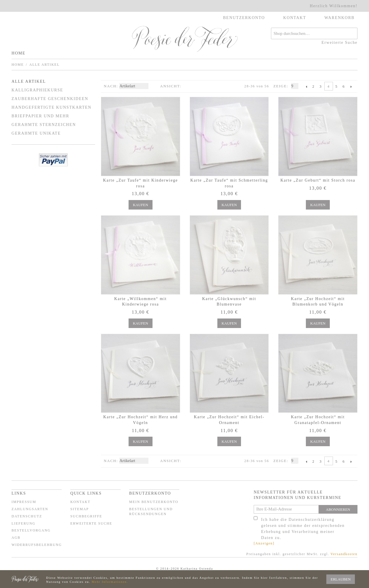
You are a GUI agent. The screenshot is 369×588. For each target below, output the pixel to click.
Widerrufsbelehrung (37, 545)
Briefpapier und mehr (40, 116)
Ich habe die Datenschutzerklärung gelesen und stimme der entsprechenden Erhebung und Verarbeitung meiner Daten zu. (303, 529)
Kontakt (80, 502)
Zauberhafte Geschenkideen (50, 99)
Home (18, 53)
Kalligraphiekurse (37, 90)
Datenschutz (27, 516)
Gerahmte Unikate (36, 133)
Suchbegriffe (86, 516)
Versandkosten (344, 554)
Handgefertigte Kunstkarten (51, 107)
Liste (197, 86)
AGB (16, 538)
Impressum (24, 502)
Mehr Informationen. (110, 582)
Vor (351, 86)
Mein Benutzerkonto (154, 502)
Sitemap (80, 509)
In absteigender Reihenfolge (154, 86)
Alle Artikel (29, 81)
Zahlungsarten (30, 509)
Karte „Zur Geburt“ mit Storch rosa (318, 180)
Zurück (306, 86)
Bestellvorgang (31, 530)
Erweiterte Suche (339, 43)
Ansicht (170, 86)
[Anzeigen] (264, 543)
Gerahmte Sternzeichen (44, 125)
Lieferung (23, 523)
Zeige (280, 86)
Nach (110, 86)
